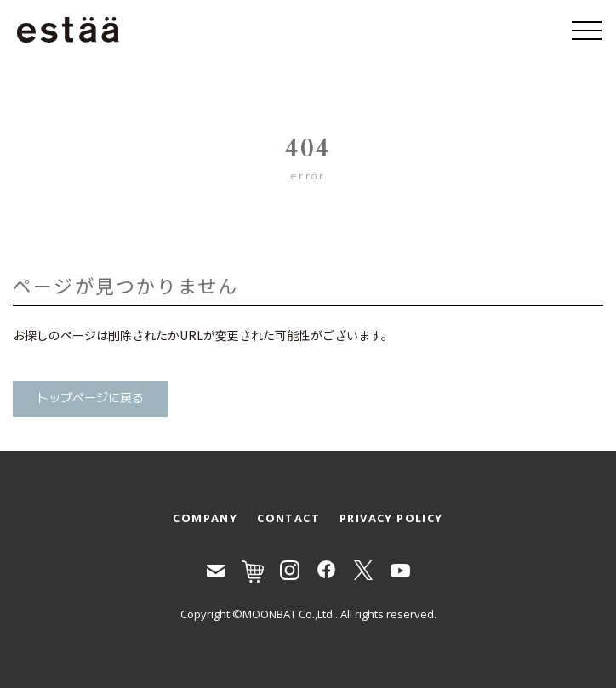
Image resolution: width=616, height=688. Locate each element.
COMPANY (205, 518)
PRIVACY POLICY (391, 518)
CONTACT (288, 518)
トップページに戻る (90, 398)
